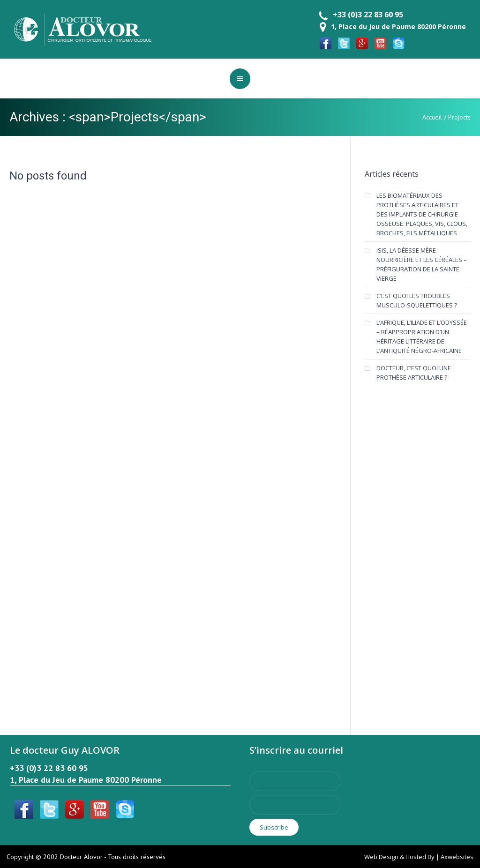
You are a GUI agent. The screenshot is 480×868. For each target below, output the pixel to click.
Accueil (432, 117)
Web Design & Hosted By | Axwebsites (419, 857)
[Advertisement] (422, 547)
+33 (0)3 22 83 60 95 (368, 15)
